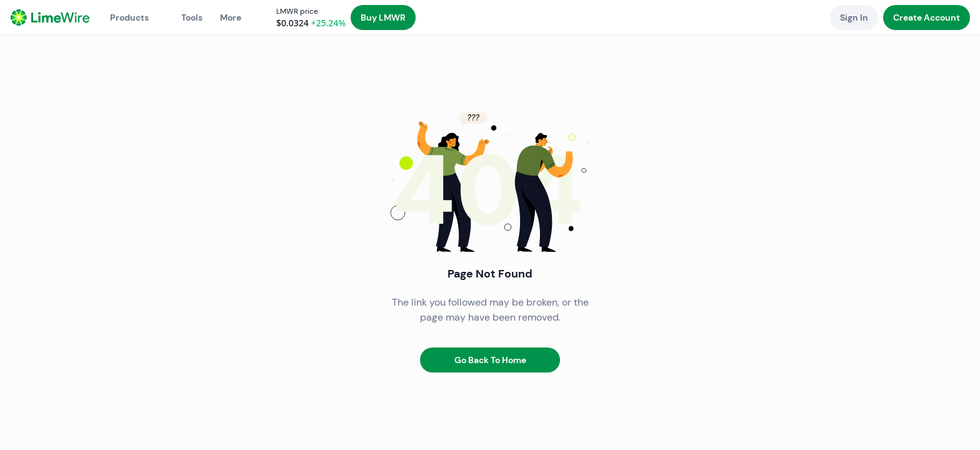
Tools (192, 17)
